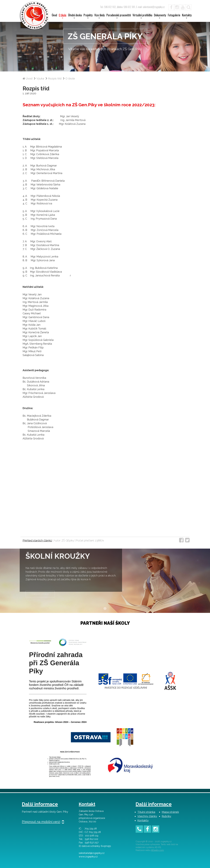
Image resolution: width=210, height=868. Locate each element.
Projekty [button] (88, 16)
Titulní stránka (146, 812)
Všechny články (147, 816)
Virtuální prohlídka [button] (142, 16)
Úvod (54, 15)
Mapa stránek (170, 812)
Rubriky (166, 816)
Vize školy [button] (100, 16)
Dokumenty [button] (160, 16)
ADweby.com (157, 850)
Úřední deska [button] (75, 16)
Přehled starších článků (37, 540)
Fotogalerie (174, 15)
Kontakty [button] (187, 16)
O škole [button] (63, 16)
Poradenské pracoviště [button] (119, 16)
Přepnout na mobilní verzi (43, 822)
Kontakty (143, 820)
